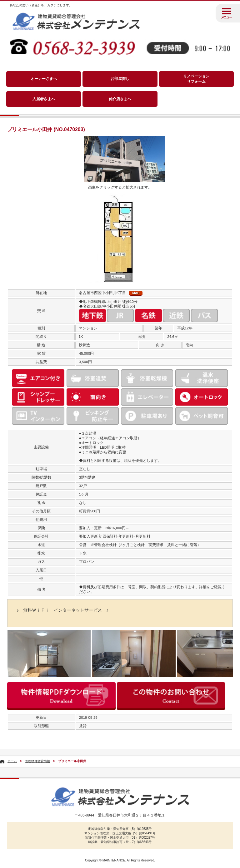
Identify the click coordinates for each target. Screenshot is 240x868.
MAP (136, 293)
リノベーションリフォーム (196, 79)
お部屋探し (120, 79)
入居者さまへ (44, 99)
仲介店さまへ (120, 99)
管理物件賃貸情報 (37, 761)
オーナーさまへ (44, 79)
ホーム (12, 761)
